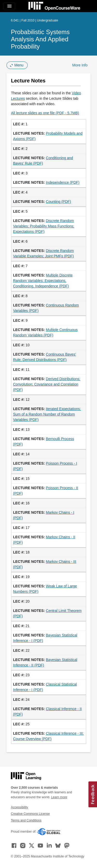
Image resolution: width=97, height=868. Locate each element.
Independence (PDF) (63, 182)
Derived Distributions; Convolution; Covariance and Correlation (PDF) (47, 384)
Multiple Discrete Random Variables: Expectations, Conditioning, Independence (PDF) (43, 281)
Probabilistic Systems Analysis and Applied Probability (40, 39)
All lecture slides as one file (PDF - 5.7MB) (45, 113)
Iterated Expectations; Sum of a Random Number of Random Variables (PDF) (47, 414)
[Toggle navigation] (9, 6)
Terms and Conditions (26, 820)
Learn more (59, 797)
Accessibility (20, 807)
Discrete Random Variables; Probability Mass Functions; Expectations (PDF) (44, 226)
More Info (80, 65)
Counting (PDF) (58, 202)
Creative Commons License (30, 814)
